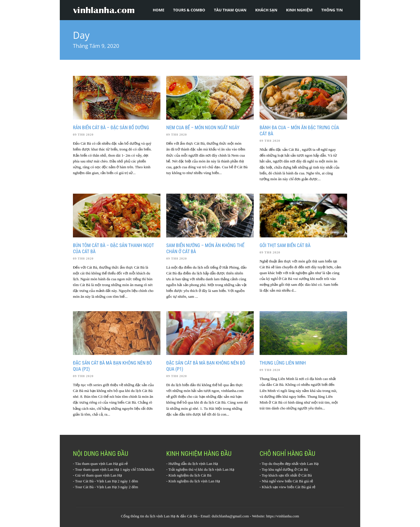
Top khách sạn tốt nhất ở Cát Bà (287, 475)
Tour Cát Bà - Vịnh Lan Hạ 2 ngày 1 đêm (106, 481)
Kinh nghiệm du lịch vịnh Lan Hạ (194, 481)
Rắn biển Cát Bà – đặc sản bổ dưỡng (111, 128)
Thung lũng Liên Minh (283, 363)
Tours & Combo (189, 10)
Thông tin (332, 10)
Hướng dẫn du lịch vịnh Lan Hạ (193, 464)
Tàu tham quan (230, 10)
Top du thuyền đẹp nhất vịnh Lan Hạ (290, 464)
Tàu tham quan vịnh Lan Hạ (96, 464)
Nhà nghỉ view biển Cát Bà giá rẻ (288, 481)
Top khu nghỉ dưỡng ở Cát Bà (285, 469)
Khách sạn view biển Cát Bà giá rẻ (289, 487)
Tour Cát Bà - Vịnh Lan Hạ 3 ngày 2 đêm (106, 487)
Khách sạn (266, 10)
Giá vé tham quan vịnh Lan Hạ (99, 475)
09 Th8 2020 (83, 134)
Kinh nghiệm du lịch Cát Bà (190, 475)
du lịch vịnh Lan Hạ (160, 516)
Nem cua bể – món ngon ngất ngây (203, 128)
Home (159, 10)
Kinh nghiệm (299, 10)
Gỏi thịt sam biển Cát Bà (285, 245)
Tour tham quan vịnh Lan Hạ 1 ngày (103, 469)
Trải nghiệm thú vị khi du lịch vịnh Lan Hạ (201, 469)
